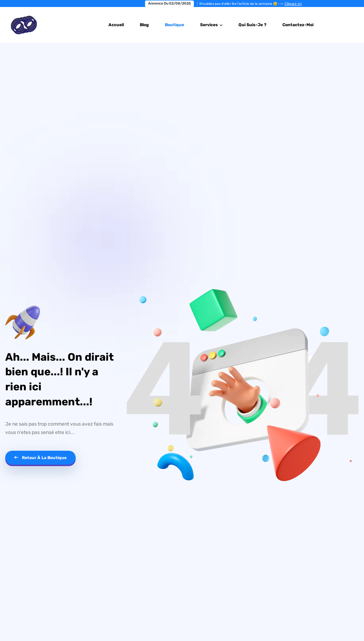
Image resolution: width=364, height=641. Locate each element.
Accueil (116, 25)
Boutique (175, 25)
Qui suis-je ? (252, 25)
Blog (144, 25)
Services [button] (210, 25)
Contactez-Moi (298, 25)
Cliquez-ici (295, 4)
